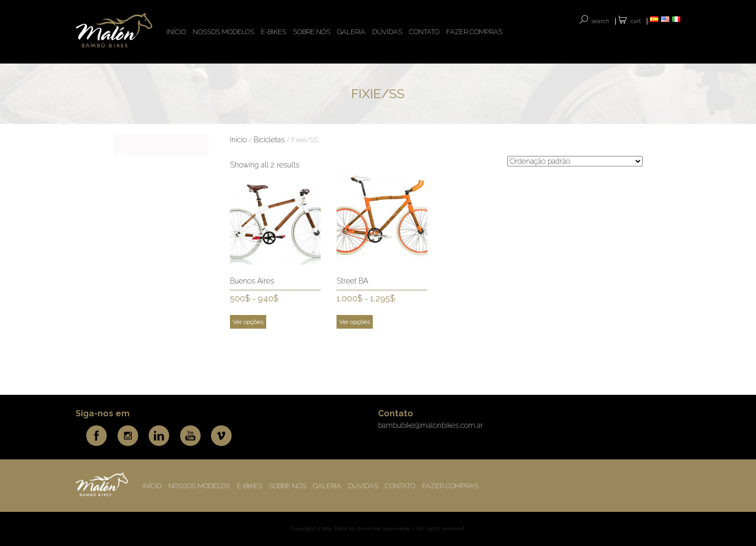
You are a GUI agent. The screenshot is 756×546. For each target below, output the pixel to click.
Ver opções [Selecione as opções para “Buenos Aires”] (248, 322)
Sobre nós (312, 32)
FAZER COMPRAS (474, 32)
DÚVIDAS (387, 32)
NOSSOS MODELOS (223, 32)
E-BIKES (274, 32)
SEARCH (601, 21)
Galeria (351, 32)
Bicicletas (269, 140)
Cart (636, 21)
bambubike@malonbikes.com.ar (430, 425)
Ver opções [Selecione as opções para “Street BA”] (355, 322)
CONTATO (424, 32)
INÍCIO (176, 32)
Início (238, 140)
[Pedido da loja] (575, 161)
